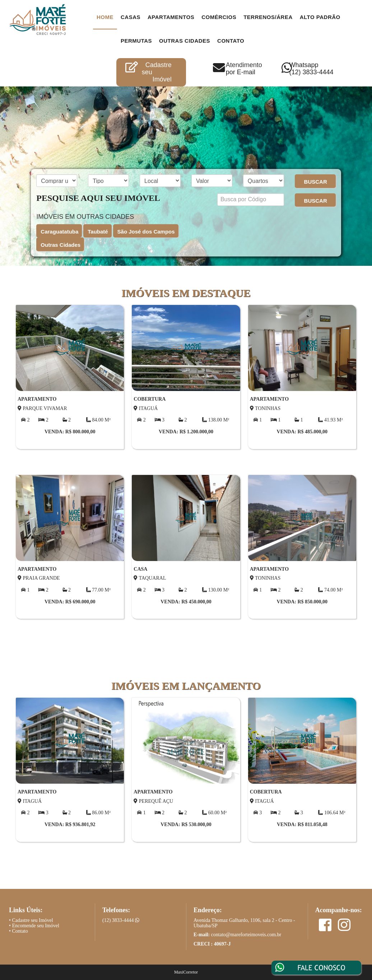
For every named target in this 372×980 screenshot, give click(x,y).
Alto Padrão (320, 17)
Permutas (136, 41)
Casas (131, 17)
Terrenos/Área (268, 17)
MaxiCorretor (186, 972)
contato (231, 41)
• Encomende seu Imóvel (34, 926)
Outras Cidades (185, 41)
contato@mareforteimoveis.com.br (246, 935)
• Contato (18, 931)
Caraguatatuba (59, 232)
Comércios (219, 17)
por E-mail (241, 72)
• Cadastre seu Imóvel (31, 920)
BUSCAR (316, 182)
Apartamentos (171, 17)
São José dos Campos (146, 232)
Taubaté (98, 232)
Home (105, 17)
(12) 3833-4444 (121, 920)
